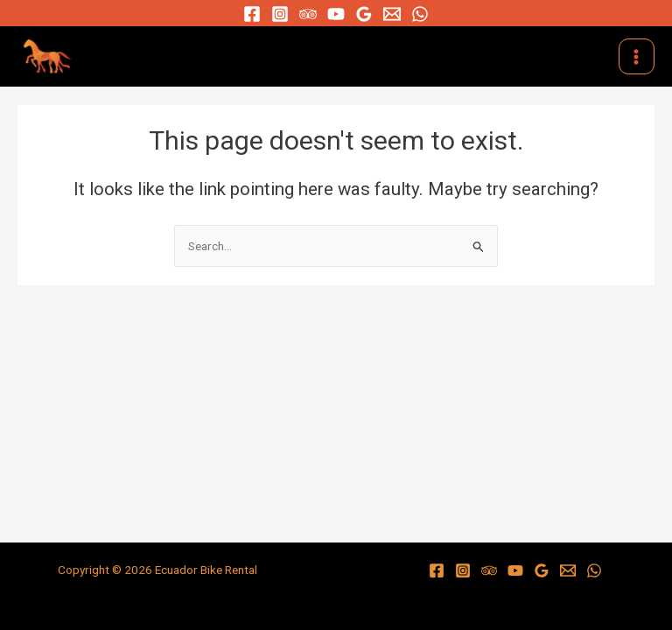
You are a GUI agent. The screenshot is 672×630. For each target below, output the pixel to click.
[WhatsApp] (420, 14)
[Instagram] (280, 14)
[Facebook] (252, 14)
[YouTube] (336, 14)
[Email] (392, 14)
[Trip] (308, 14)
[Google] (364, 14)
